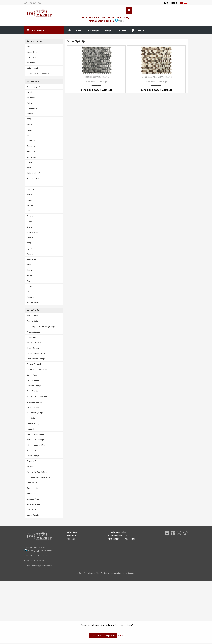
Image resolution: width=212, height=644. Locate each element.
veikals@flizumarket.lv (42, 566)
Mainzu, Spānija (33, 429)
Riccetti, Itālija (32, 488)
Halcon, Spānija (33, 407)
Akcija (108, 30)
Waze (119, 21)
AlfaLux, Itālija (33, 316)
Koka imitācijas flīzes (35, 87)
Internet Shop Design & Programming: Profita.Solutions (112, 573)
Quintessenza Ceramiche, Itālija (40, 477)
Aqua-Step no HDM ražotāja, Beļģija (42, 326)
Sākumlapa (72, 532)
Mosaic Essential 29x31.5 (96, 77)
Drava (29, 162)
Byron (29, 275)
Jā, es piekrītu (97, 635)
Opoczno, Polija (33, 461)
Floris (29, 211)
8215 (29, 168)
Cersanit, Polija (33, 380)
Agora (29, 248)
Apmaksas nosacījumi (117, 535)
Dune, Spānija (32, 391)
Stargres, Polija (33, 499)
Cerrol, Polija (32, 375)
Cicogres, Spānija (34, 386)
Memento (31, 151)
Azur (29, 265)
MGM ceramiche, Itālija (36, 445)
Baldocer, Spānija (34, 343)
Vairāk (121, 635)
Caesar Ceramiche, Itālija (37, 353)
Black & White (33, 232)
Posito (29, 125)
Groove (30, 238)
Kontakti (121, 30)
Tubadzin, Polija (33, 504)
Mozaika (30, 92)
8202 (29, 243)
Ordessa (30, 184)
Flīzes (79, 30)
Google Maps (44, 551)
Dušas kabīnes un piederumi (38, 74)
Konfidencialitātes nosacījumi (121, 539)
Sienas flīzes (32, 52)
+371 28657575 (34, 3)
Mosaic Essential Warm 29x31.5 (156, 77)
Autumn (30, 254)
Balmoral (31, 189)
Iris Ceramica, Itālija (35, 413)
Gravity (30, 227)
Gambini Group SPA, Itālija (37, 396)
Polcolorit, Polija (33, 467)
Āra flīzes (31, 63)
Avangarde (31, 259)
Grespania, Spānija (34, 402)
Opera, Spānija (33, 456)
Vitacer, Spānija (33, 515)
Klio (28, 281)
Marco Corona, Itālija (35, 434)
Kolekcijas (94, 30)
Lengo (29, 200)
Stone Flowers (33, 302)
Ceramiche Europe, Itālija (37, 370)
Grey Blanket (32, 108)
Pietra (29, 103)
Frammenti (31, 141)
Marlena (30, 195)
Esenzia (30, 222)
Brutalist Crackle (33, 178)
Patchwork (31, 98)
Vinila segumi (32, 68)
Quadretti (31, 297)
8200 (29, 119)
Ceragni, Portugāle (34, 364)
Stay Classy (31, 157)
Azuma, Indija (32, 337)
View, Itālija (31, 510)
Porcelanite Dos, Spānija (37, 472)
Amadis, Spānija (33, 321)
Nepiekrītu (110, 635)
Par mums (72, 535)
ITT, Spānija (32, 418)
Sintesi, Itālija (32, 494)
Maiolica (30, 114)
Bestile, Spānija (33, 348)
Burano (30, 135)
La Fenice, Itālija (33, 423)
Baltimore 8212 (33, 173)
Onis (29, 292)
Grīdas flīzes (32, 57)
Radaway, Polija (33, 483)
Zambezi (30, 205)
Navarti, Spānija (33, 450)
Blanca (30, 270)
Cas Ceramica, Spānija (36, 359)
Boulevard (31, 146)
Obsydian (31, 286)
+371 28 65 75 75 (38, 556)
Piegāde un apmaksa (117, 532)
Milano (30, 130)
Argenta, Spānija (33, 332)
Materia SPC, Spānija (35, 440)
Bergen (30, 216)
